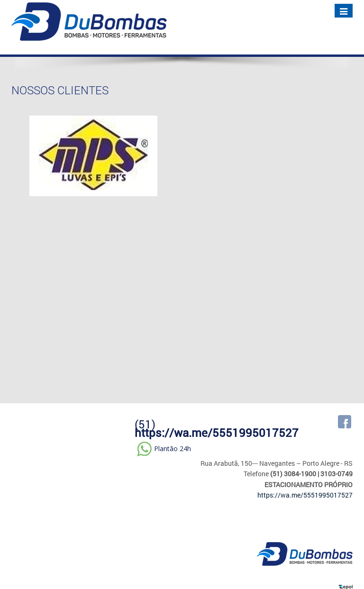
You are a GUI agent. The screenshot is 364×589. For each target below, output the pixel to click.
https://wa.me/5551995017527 (217, 433)
